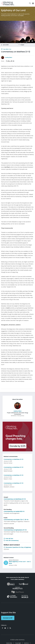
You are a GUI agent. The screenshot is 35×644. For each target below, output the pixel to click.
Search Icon (30, 3)
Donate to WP (8, 618)
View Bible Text (6, 49)
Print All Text (8, 539)
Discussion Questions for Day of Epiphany (17, 547)
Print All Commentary (11, 541)
